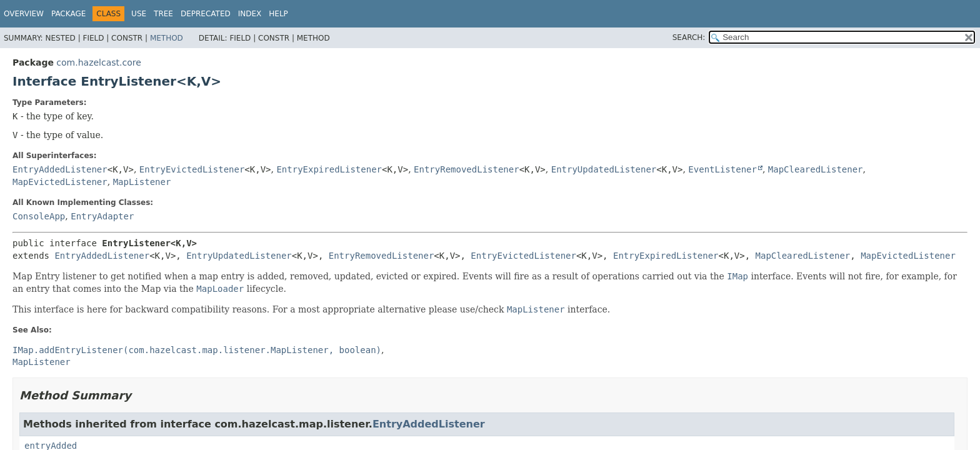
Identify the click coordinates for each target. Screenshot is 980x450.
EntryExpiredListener (329, 169)
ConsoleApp (39, 216)
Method (167, 38)
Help (278, 14)
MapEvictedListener (60, 182)
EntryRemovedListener (467, 169)
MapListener (142, 182)
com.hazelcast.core (99, 62)
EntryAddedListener (60, 169)
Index (250, 14)
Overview (24, 14)
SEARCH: (689, 37)
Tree (163, 14)
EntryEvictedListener (192, 169)
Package (68, 14)
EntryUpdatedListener (604, 169)
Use (139, 14)
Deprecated (206, 14)
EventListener (722, 169)
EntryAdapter (102, 216)
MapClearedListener (816, 169)
